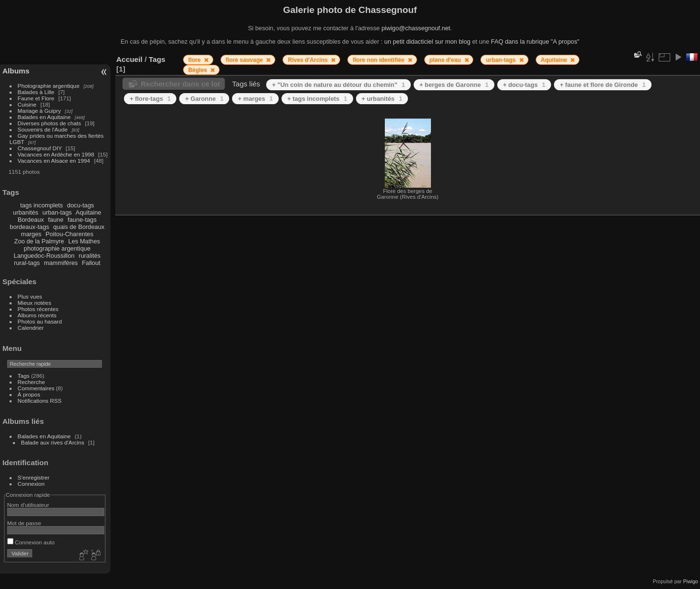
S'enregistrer (34, 477)
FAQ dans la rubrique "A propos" (535, 42)
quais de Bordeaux (79, 227)
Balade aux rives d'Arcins (53, 442)
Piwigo (691, 581)
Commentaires (36, 388)
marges (31, 234)
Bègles (199, 70)
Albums (16, 71)
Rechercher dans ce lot (180, 84)
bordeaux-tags (29, 227)
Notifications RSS (40, 401)
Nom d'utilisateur (28, 505)
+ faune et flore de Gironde (603, 85)
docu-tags (81, 205)
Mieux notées (35, 303)
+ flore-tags (150, 99)
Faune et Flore (36, 98)
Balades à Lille (36, 92)
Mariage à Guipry (39, 111)
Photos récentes (38, 309)
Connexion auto (31, 542)
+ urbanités (382, 99)
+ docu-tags (524, 85)
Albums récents (37, 315)
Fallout (91, 263)
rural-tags (27, 263)
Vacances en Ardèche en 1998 (56, 154)
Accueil (129, 59)
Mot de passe (24, 523)
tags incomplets (42, 205)
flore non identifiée (379, 60)
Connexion (31, 484)
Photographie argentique (49, 86)
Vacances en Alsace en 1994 (54, 161)
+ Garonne (204, 99)
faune (56, 220)
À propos (29, 394)
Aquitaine (88, 212)
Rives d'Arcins (308, 60)
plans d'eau (446, 60)
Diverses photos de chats (49, 123)
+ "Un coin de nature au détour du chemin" (338, 85)
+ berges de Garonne (454, 85)
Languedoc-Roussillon (44, 256)
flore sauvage (245, 60)
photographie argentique (57, 248)
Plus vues (30, 296)
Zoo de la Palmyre (39, 241)
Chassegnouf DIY (40, 148)
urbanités (26, 212)
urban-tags (57, 212)
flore (195, 60)
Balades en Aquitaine (44, 117)
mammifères (61, 263)
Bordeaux (31, 220)
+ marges (255, 99)
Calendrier (31, 328)
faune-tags (82, 220)
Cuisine (27, 104)
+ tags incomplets (317, 99)
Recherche (31, 382)
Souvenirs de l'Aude (43, 129)
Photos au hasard (40, 321)
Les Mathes (84, 241)
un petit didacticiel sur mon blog (427, 42)
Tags (24, 376)
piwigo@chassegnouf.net (416, 28)
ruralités (90, 256)
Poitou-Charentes (70, 234)
